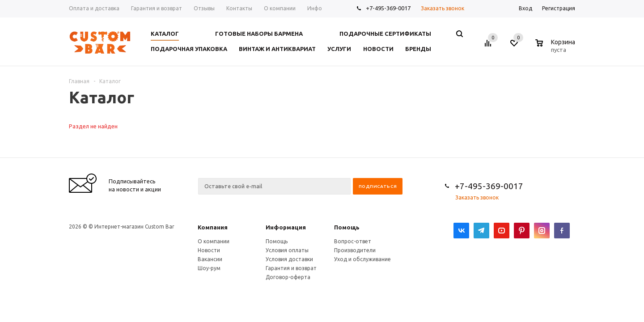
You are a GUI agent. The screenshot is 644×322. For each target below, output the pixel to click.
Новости (209, 250)
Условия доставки (289, 259)
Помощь (347, 227)
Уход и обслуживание (362, 259)
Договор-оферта (288, 277)
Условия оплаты (287, 250)
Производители (355, 250)
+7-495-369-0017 (388, 8)
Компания (213, 227)
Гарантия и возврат (291, 268)
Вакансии (210, 259)
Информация (286, 227)
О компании (214, 241)
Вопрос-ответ (353, 241)
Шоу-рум (209, 268)
